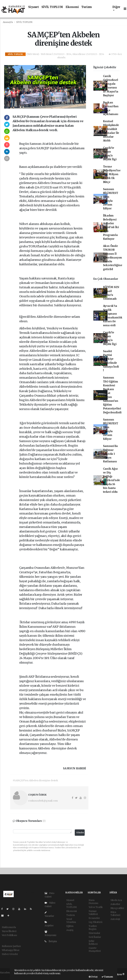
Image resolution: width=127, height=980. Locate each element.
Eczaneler (94, 918)
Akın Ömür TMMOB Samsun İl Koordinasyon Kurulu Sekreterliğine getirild (113, 258)
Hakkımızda (9, 927)
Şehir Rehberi (93, 942)
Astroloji (115, 919)
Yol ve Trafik (96, 907)
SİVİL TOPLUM (52, 7)
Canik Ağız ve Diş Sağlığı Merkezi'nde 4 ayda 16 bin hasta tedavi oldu (111, 480)
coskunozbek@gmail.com (43, 801)
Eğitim (70, 926)
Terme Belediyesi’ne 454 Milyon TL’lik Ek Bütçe (112, 174)
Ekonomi (72, 7)
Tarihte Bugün (93, 928)
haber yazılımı (8, 976)
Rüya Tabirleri (115, 914)
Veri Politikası (9, 935)
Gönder (80, 832)
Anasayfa (8, 22)
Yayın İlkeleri (9, 931)
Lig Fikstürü (95, 922)
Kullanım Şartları (11, 946)
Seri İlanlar (95, 937)
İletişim (51, 941)
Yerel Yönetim (71, 921)
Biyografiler (117, 908)
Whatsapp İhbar (11, 950)
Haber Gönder (10, 954)
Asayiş (70, 930)
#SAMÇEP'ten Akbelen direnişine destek (35, 780)
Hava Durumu (93, 902)
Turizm (87, 7)
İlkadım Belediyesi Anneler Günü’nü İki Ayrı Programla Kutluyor (111, 227)
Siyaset (34, 7)
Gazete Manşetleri (95, 949)
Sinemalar (94, 933)
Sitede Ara (116, 900)
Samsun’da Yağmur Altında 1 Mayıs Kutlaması (110, 454)
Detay (93, 977)
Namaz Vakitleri (93, 913)
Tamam (107, 977)
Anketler (115, 904)
